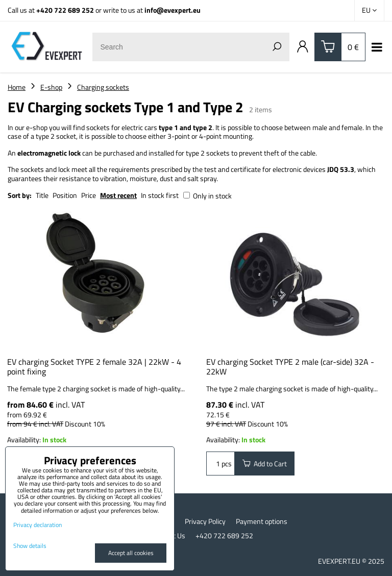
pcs (220, 464)
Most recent (118, 195)
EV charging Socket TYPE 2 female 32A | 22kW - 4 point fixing (94, 367)
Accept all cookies (131, 553)
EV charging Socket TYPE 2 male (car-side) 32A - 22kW (290, 367)
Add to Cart (265, 464)
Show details (30, 546)
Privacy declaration (38, 525)
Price (89, 195)
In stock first (160, 195)
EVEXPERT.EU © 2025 (351, 561)
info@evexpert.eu (173, 10)
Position (65, 195)
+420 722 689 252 (65, 10)
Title (42, 195)
